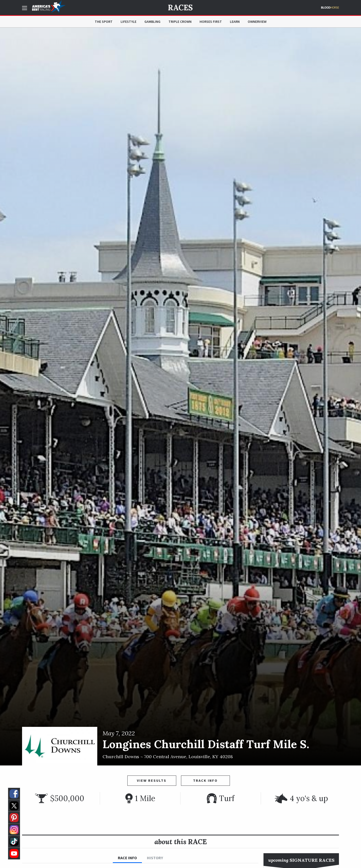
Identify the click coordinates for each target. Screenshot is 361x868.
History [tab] (155, 858)
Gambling (152, 22)
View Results (152, 780)
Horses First (211, 22)
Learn (235, 22)
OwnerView (257, 22)
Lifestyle (128, 22)
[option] (180, 397)
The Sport (104, 22)
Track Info (205, 780)
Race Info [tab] (127, 858)
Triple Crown (180, 22)
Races (180, 8)
